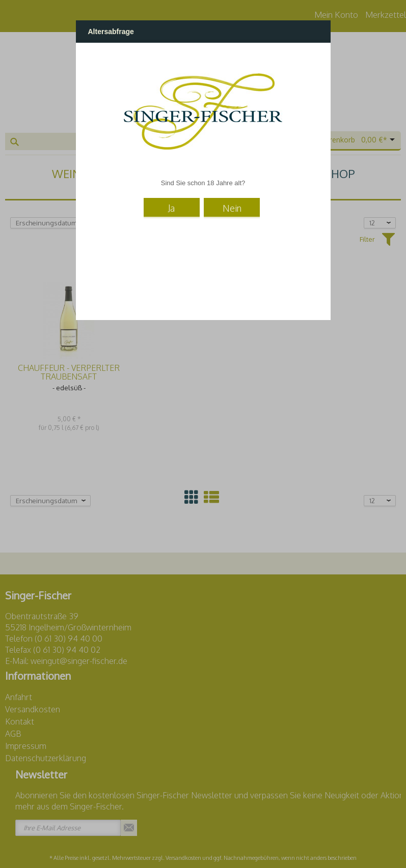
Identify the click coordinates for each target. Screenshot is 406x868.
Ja (171, 208)
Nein (232, 208)
